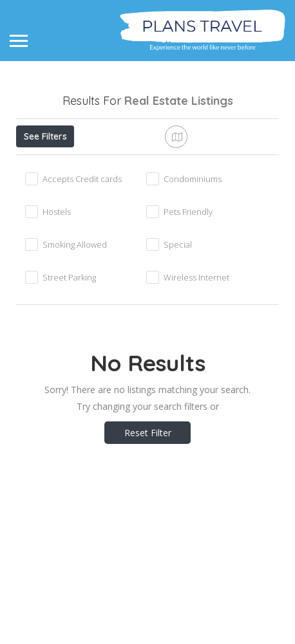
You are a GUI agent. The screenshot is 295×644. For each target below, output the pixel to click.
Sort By (118, 194)
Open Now (102, 165)
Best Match (52, 194)
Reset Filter (148, 527)
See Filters (45, 136)
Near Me (197, 164)
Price (40, 165)
